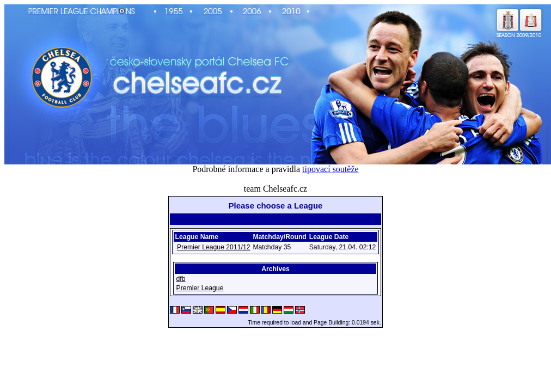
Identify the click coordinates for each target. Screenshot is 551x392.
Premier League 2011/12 (214, 247)
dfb (180, 279)
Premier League (200, 288)
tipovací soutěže (330, 169)
